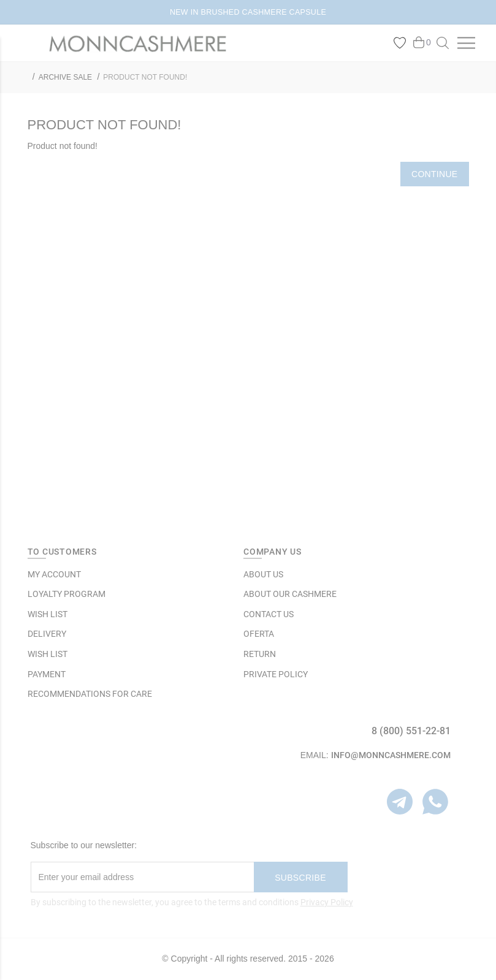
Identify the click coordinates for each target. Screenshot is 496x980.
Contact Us (269, 614)
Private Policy (276, 674)
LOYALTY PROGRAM (67, 594)
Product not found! (145, 77)
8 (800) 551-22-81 (411, 731)
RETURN (260, 654)
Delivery (47, 634)
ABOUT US (263, 574)
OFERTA (259, 634)
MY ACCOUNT (54, 574)
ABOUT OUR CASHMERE (290, 594)
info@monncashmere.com (391, 755)
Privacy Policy (327, 902)
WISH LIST (48, 614)
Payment (47, 674)
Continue (435, 174)
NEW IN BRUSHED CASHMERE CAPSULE (248, 12)
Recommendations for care (90, 694)
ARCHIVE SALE (65, 77)
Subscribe (300, 878)
